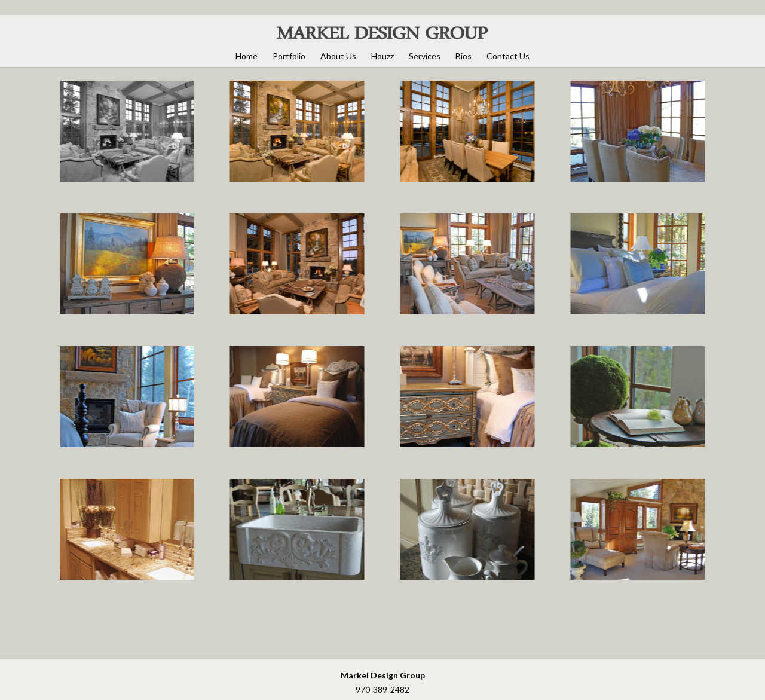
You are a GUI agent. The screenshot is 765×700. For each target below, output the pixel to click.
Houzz (382, 56)
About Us (338, 56)
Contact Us (508, 56)
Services (425, 56)
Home (247, 56)
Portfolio (289, 56)
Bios (463, 56)
